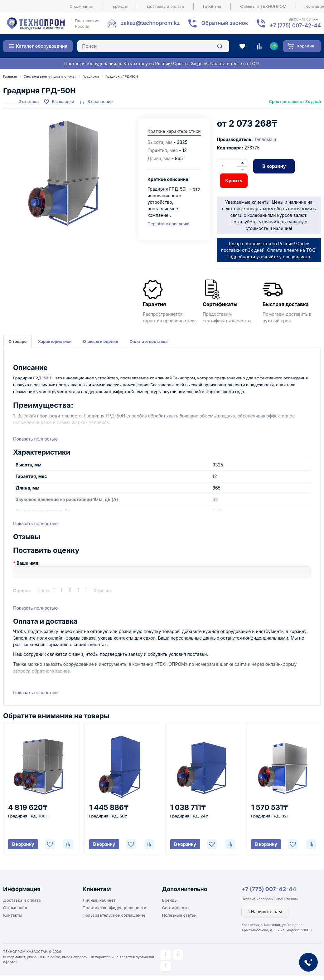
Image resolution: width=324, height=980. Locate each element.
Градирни (91, 76)
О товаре (17, 341)
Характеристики (55, 341)
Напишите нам (265, 912)
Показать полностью (35, 439)
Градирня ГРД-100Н (28, 816)
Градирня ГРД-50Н (122, 76)
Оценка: (22, 590)
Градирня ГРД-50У (108, 816)
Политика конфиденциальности (114, 908)
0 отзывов (29, 101)
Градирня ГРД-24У (189, 816)
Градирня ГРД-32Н (270, 816)
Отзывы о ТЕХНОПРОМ (263, 6)
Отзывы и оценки (101, 341)
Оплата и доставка (148, 341)
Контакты (13, 915)
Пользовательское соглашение (114, 915)
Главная (10, 76)
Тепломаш (265, 139)
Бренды (120, 6)
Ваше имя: (28, 563)
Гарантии (212, 6)
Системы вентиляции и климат (50, 76)
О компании (81, 6)
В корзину (274, 166)
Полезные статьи (179, 915)
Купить (234, 180)
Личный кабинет (99, 900)
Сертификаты (176, 908)
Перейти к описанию (168, 224)
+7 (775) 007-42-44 (269, 889)
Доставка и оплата (165, 6)
